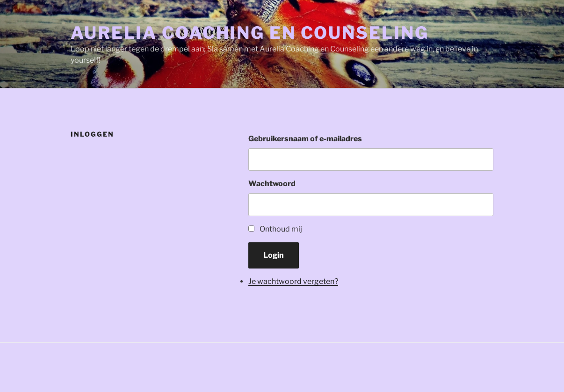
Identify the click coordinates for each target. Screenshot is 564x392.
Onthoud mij (281, 229)
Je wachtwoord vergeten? (293, 281)
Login (274, 255)
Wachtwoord (272, 184)
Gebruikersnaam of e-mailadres (305, 139)
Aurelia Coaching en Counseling (249, 33)
